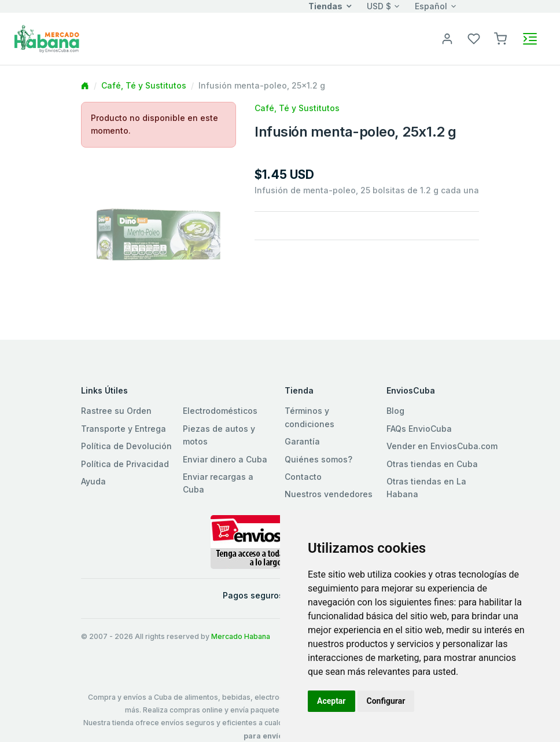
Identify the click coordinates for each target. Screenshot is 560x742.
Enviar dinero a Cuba (225, 459)
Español (431, 6)
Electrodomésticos (220, 411)
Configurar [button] (386, 701)
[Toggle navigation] (530, 39)
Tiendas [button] (325, 6)
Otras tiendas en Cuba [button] (432, 464)
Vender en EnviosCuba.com (442, 446)
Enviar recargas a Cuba (218, 483)
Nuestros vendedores (329, 494)
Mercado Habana (241, 636)
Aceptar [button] (331, 701)
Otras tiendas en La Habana (426, 488)
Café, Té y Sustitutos (144, 85)
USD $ (379, 6)
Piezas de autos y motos (219, 435)
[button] (500, 38)
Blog (395, 411)
